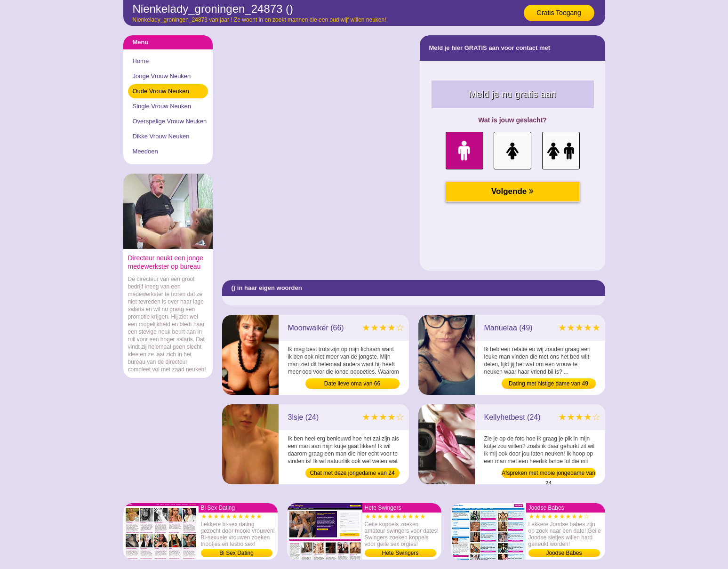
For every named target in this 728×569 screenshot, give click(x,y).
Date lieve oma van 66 (352, 384)
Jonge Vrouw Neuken (162, 76)
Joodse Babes (564, 553)
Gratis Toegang (559, 13)
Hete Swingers (400, 553)
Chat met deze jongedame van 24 (352, 473)
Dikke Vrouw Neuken (161, 136)
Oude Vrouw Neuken (161, 91)
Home (141, 61)
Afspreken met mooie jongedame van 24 (548, 474)
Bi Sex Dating (236, 553)
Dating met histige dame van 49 (548, 384)
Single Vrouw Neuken (162, 106)
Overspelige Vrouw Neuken (170, 121)
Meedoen (145, 151)
